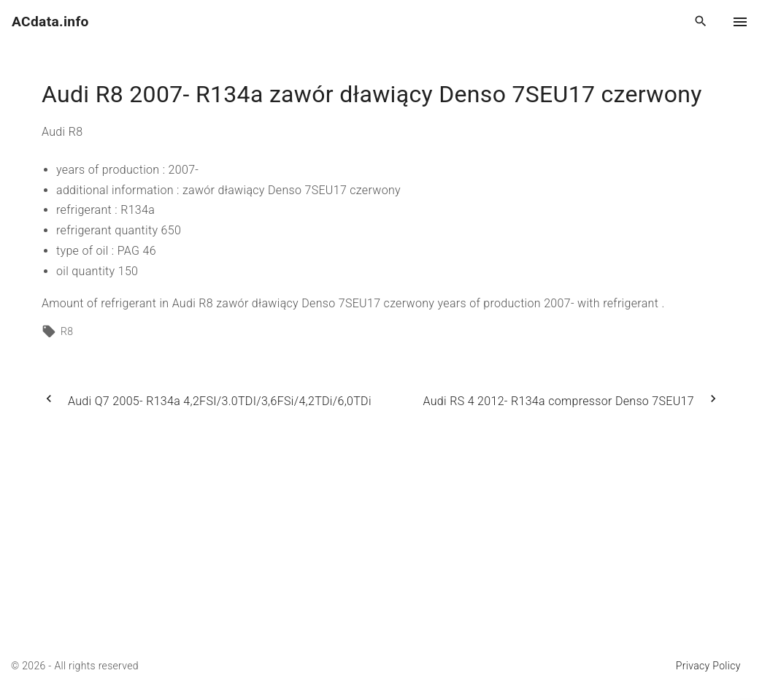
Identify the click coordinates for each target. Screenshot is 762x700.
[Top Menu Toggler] (740, 22)
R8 (67, 331)
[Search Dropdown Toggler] (701, 22)
